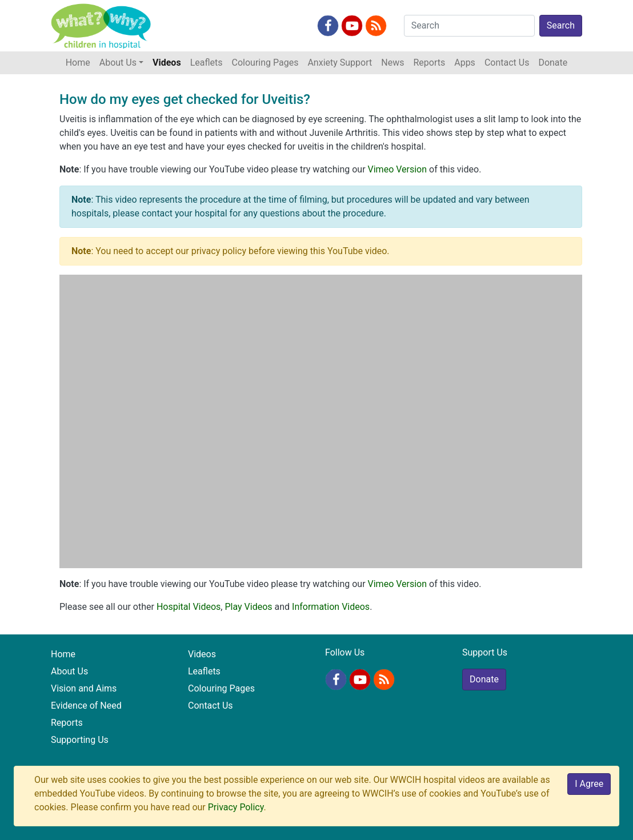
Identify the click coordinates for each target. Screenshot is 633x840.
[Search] (469, 26)
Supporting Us (80, 740)
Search (561, 25)
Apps (465, 63)
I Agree (589, 784)
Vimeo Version (398, 169)
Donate (553, 63)
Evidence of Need (86, 706)
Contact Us (507, 63)
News (392, 63)
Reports (429, 63)
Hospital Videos (189, 607)
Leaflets (207, 63)
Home (80, 62)
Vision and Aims (84, 688)
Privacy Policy (236, 807)
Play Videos (248, 607)
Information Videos (331, 607)
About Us (69, 671)
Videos (167, 63)
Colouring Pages (265, 63)
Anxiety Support (340, 63)
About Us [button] (118, 63)
